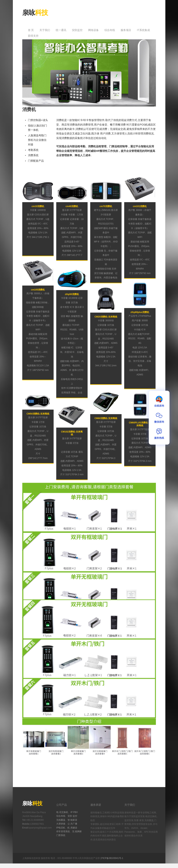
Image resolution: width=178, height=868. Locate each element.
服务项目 (126, 30)
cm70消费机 (106, 206)
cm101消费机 (140, 206)
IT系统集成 (143, 30)
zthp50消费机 (72, 294)
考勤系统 (33, 150)
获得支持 (33, 36)
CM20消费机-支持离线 (106, 317)
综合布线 (110, 30)
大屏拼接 (61, 824)
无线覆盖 (61, 820)
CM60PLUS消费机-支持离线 (140, 424)
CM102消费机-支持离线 (72, 433)
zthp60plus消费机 (140, 312)
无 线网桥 (77, 832)
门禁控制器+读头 (38, 120)
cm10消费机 (38, 206)
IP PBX (74, 812)
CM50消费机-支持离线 (38, 414)
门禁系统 (61, 835)
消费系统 (33, 155)
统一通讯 (61, 30)
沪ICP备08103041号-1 (112, 858)
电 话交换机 (62, 812)
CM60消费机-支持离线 (106, 418)
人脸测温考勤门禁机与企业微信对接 (37, 140)
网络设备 (93, 30)
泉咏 (35, 13)
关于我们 (45, 30)
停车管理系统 (63, 832)
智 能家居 (72, 820)
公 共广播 (72, 824)
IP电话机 (61, 828)
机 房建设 (72, 828)
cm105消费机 (38, 290)
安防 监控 (72, 816)
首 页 (31, 30)
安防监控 (77, 30)
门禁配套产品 (36, 161)
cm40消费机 (72, 206)
